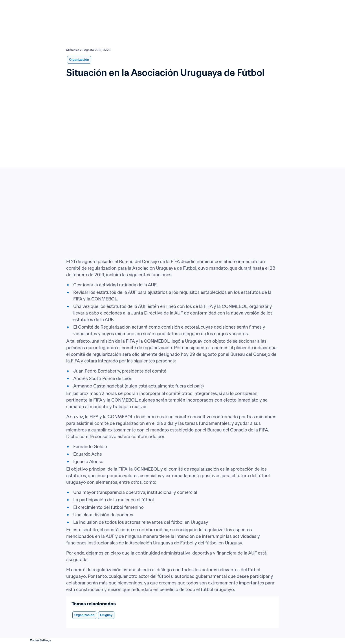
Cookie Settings (40, 640)
